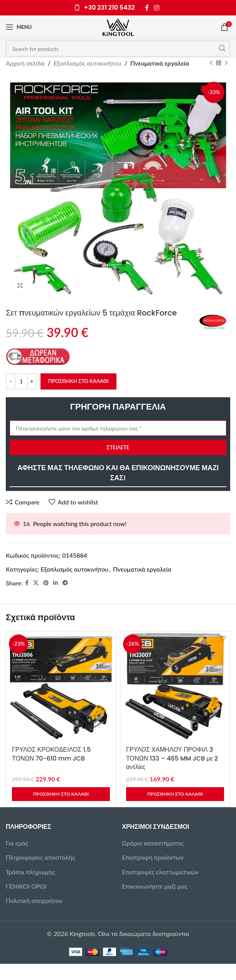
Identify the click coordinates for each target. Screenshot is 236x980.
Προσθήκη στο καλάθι (78, 381)
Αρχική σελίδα (25, 63)
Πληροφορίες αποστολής (40, 857)
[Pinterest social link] (46, 583)
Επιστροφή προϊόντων (153, 857)
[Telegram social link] (65, 583)
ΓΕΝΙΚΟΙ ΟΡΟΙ (26, 886)
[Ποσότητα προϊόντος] (21, 381)
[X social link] (36, 583)
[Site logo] (118, 26)
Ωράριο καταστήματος (153, 843)
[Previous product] (211, 63)
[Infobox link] (105, 8)
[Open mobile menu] (19, 27)
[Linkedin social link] (56, 583)
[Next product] (226, 63)
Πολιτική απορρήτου (34, 900)
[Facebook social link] (147, 8)
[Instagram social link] (157, 8)
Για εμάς (17, 843)
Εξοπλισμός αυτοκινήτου (88, 63)
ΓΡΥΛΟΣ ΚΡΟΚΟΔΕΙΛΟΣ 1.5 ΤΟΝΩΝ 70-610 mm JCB (51, 754)
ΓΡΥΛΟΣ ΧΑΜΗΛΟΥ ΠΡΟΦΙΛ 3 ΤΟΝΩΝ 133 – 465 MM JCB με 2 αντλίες (172, 758)
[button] (61, 794)
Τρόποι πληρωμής (30, 872)
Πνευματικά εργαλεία (160, 63)
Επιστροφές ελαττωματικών (160, 872)
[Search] (118, 49)
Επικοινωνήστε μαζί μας (155, 886)
